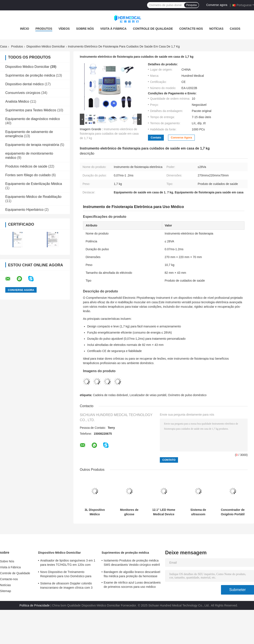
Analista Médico (17, 101)
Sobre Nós (85, 29)
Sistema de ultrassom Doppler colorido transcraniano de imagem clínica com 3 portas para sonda (198, 512)
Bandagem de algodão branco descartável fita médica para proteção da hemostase (132, 574)
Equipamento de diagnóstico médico (33, 119)
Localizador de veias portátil (148, 395)
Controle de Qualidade (153, 29)
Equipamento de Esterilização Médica (34, 184)
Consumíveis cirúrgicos (23, 93)
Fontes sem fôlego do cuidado (28, 175)
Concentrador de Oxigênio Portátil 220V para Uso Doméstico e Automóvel (233, 512)
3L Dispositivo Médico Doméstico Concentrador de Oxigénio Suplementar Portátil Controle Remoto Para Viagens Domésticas (95, 512)
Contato (156, 138)
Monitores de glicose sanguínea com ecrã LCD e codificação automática (129, 512)
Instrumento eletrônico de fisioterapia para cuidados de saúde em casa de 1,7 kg (109, 134)
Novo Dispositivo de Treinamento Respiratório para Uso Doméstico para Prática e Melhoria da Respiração (66, 575)
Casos (235, 29)
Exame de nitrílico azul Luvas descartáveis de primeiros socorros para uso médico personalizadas (132, 585)
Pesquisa (191, 5)
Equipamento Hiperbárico (24, 210)
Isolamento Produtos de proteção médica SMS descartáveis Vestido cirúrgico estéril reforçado (132, 563)
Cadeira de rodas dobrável (110, 395)
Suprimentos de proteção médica (30, 75)
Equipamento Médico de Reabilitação (33, 197)
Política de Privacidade (35, 605)
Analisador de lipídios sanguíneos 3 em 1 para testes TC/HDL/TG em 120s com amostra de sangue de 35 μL (68, 563)
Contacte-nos (191, 29)
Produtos (44, 29)
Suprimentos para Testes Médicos (31, 110)
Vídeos (64, 29)
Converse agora (217, 5)
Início (25, 29)
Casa (3, 46)
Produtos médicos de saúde (26, 166)
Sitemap (6, 591)
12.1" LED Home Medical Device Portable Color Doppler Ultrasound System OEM (164, 512)
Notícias (216, 29)
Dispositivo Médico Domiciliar (46, 46)
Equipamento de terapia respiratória (32, 145)
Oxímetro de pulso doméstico (187, 395)
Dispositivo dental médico (24, 84)
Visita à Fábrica (113, 29)
